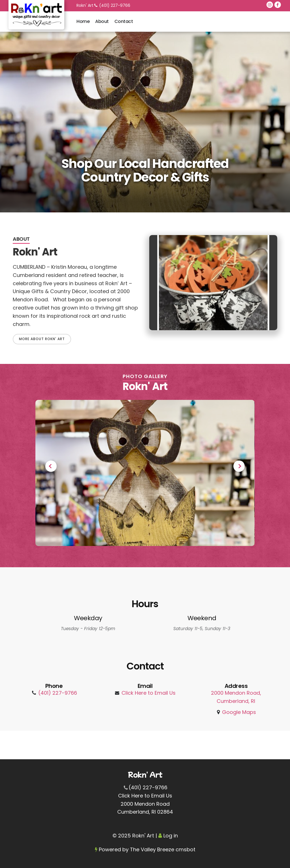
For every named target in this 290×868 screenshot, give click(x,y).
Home (83, 21)
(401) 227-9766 (115, 5)
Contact (124, 21)
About (102, 21)
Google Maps (239, 712)
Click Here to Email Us (149, 693)
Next (239, 466)
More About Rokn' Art (42, 339)
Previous (51, 466)
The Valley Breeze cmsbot (163, 849)
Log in (171, 836)
